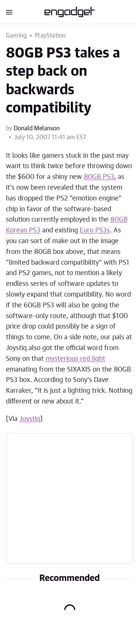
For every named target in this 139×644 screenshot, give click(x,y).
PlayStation (50, 36)
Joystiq (30, 419)
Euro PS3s (95, 231)
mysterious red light (75, 359)
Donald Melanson (37, 128)
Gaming (16, 36)
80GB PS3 (99, 177)
